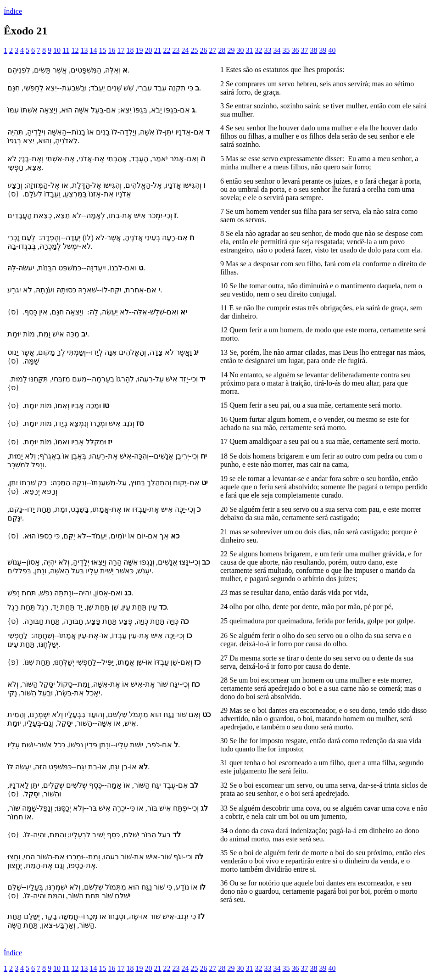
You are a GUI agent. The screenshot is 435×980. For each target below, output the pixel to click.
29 (231, 50)
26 (203, 50)
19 (139, 50)
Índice (13, 11)
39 (323, 50)
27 (212, 50)
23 (176, 50)
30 (240, 50)
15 (102, 50)
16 (112, 50)
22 (167, 50)
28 (222, 50)
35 (286, 50)
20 (148, 50)
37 (304, 50)
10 (57, 50)
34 (277, 50)
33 (268, 50)
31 (249, 50)
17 (121, 50)
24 (185, 50)
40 (332, 50)
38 (313, 50)
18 (130, 50)
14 (93, 50)
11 (66, 50)
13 (84, 50)
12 (75, 50)
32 (258, 50)
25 (194, 50)
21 (157, 50)
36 (295, 50)
